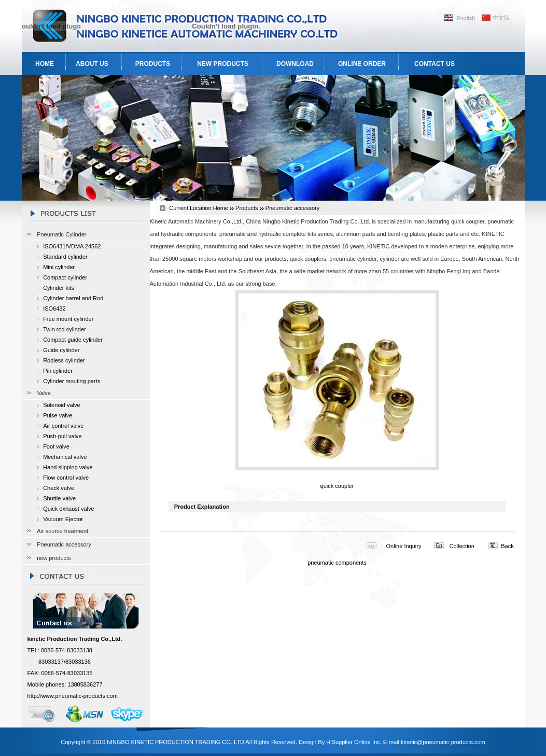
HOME (45, 64)
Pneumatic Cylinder (61, 234)
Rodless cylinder (64, 360)
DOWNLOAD (295, 64)
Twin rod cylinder (65, 329)
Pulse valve (58, 415)
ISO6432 (54, 309)
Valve (44, 393)
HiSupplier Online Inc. (354, 742)
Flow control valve (66, 478)
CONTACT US (435, 64)
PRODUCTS (153, 64)
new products (54, 558)
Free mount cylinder (68, 319)
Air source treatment (62, 531)
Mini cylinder (59, 267)
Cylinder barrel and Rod (73, 298)
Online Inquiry (404, 546)
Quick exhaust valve (68, 509)
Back (507, 546)
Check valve (59, 488)
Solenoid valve (62, 405)
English (466, 18)
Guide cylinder (61, 350)
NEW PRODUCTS (223, 64)
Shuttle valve (59, 498)
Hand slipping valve (68, 467)
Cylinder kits (59, 288)
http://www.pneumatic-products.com (73, 696)
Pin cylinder (58, 371)
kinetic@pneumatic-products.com (443, 742)
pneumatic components (337, 563)
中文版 (501, 18)
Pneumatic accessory (64, 544)
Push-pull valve (62, 436)
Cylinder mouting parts (72, 381)
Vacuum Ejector (63, 519)
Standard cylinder (65, 257)
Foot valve (56, 446)
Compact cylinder (65, 277)
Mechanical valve (65, 457)
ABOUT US (92, 64)
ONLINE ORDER (362, 64)
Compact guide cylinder (73, 340)
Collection (462, 546)
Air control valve (63, 426)
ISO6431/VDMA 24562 (72, 246)
